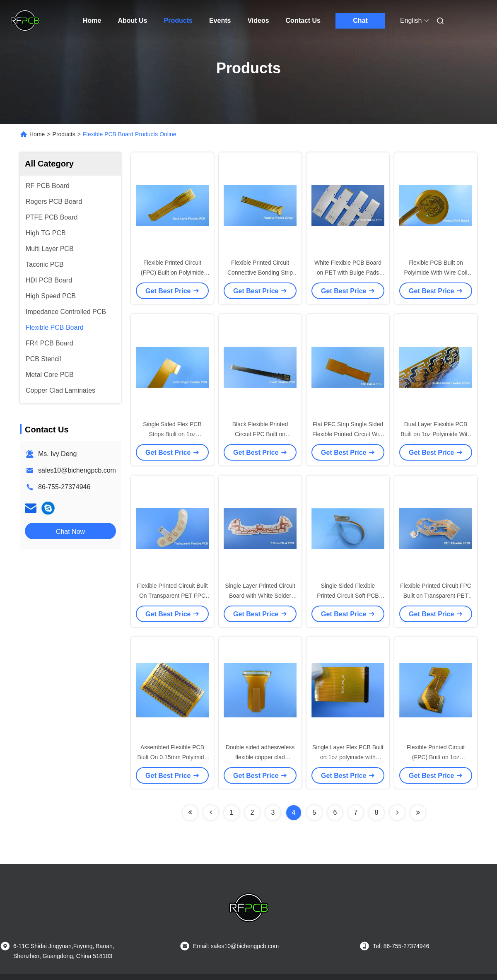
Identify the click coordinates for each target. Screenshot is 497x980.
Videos (258, 21)
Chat (360, 21)
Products (178, 21)
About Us (132, 21)
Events (220, 21)
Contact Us (303, 21)
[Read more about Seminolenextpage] (190, 813)
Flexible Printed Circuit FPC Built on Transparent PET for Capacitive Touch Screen (436, 596)
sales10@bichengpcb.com (77, 470)
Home (92, 21)
